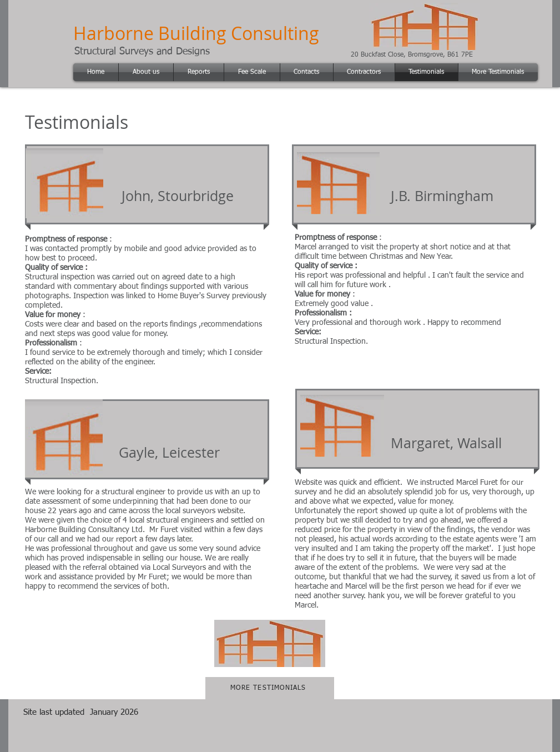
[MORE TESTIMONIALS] (270, 688)
